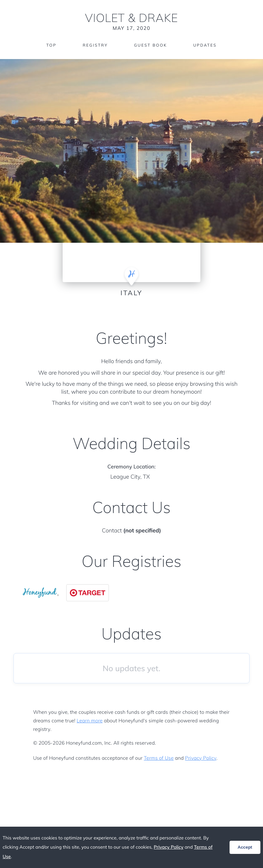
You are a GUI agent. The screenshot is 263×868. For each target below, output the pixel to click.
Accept (245, 847)
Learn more (90, 721)
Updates (205, 45)
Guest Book (151, 45)
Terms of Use (159, 758)
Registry (95, 45)
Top (51, 45)
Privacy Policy (201, 758)
